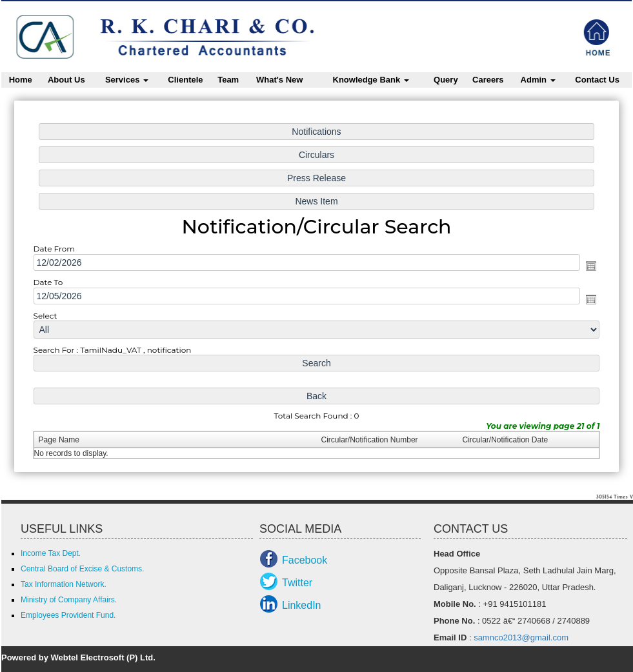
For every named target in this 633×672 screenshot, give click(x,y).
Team (228, 80)
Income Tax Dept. (51, 553)
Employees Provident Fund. (68, 615)
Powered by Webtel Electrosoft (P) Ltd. (78, 657)
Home (21, 80)
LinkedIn (302, 605)
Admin (538, 80)
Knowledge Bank (371, 80)
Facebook (305, 560)
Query (446, 80)
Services (127, 80)
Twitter (297, 583)
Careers (488, 80)
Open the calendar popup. (589, 266)
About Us (66, 80)
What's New (279, 80)
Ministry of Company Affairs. (69, 600)
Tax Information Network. (64, 584)
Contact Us (597, 80)
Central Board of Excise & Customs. (82, 569)
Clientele (185, 80)
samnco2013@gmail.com (521, 637)
